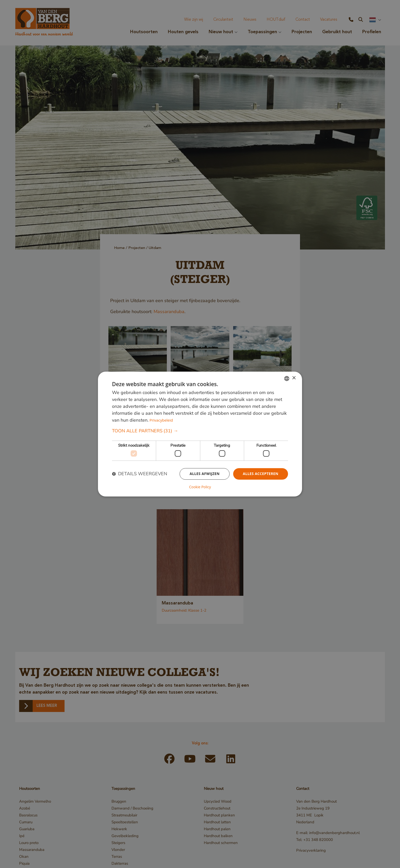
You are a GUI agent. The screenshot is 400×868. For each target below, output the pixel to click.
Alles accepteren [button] (260, 474)
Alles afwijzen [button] (205, 474)
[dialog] (200, 434)
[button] (200, 431)
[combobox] (287, 378)
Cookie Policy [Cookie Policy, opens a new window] (200, 487)
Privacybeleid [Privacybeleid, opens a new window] (161, 420)
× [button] (294, 378)
